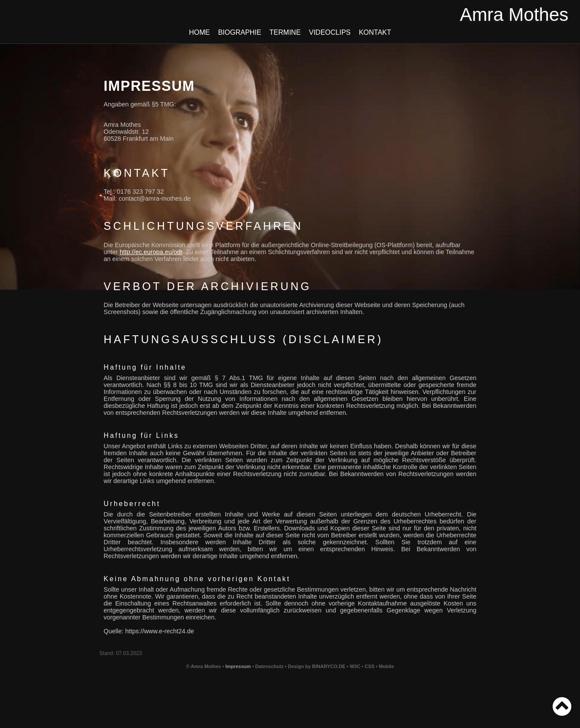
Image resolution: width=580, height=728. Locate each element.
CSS (370, 666)
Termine (285, 32)
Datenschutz (269, 666)
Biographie (239, 32)
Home (200, 32)
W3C (356, 666)
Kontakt (375, 32)
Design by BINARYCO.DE (317, 666)
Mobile (386, 666)
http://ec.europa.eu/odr (151, 252)
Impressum (238, 666)
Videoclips (330, 32)
